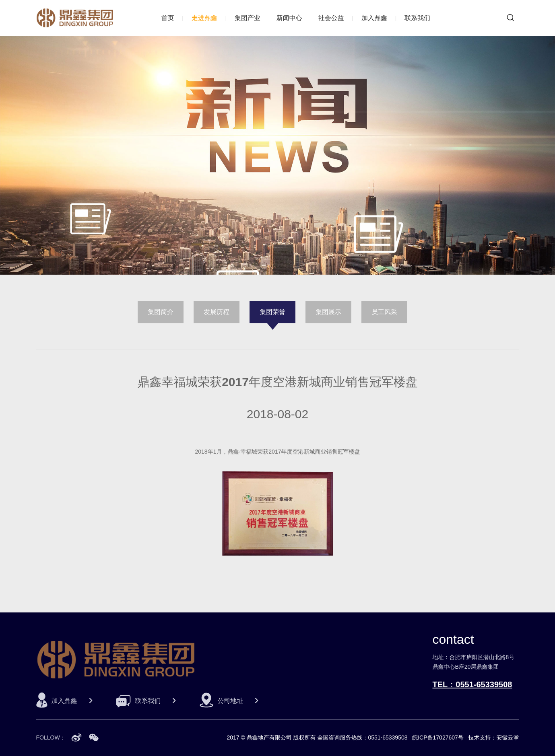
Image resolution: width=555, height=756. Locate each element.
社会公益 (331, 18)
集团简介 (161, 312)
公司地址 (230, 701)
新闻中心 (289, 18)
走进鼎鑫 (204, 18)
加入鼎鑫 (374, 18)
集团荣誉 (272, 312)
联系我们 (417, 18)
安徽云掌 (508, 738)
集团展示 (328, 312)
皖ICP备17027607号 (438, 738)
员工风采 (384, 312)
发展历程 (217, 312)
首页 (168, 18)
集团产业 (248, 18)
